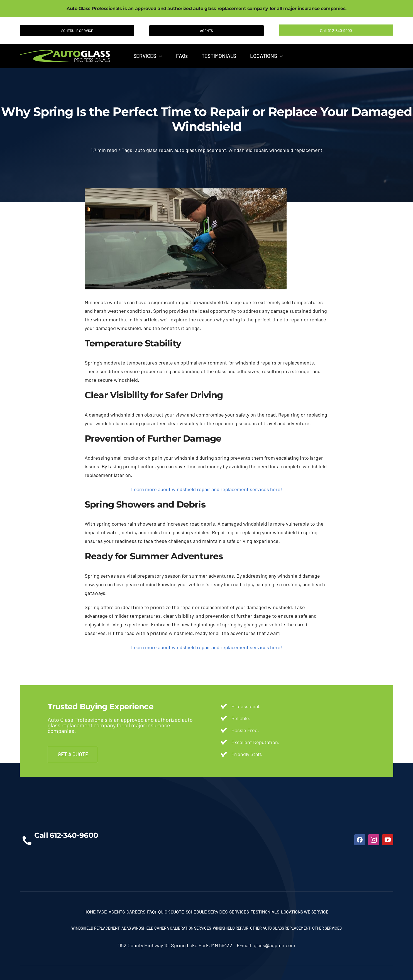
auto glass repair (153, 150)
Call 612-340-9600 (336, 31)
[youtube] (388, 840)
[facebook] (360, 840)
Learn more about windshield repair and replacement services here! (207, 489)
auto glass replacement (200, 150)
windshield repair (248, 150)
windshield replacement (296, 150)
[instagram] (374, 840)
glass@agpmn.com (274, 945)
